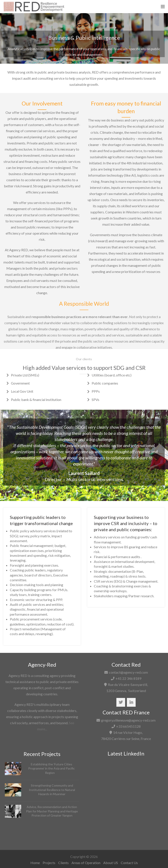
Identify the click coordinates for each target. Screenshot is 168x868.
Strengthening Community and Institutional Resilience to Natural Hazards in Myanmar (52, 790)
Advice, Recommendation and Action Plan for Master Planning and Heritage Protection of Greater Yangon (52, 811)
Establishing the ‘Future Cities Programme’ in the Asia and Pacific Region (52, 768)
